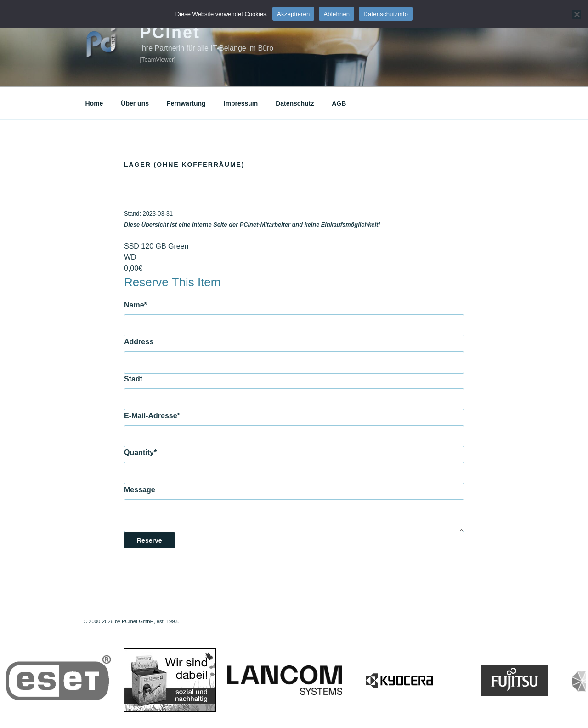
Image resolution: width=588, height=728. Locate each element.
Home (94, 103)
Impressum (241, 103)
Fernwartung (186, 103)
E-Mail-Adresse (152, 416)
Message (140, 490)
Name (136, 305)
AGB (339, 103)
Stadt (133, 379)
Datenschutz (295, 103)
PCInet (170, 32)
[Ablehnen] (577, 14)
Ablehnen (336, 14)
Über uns (135, 103)
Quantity (140, 452)
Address (139, 342)
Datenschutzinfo (386, 14)
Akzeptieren (293, 14)
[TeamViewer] (157, 60)
